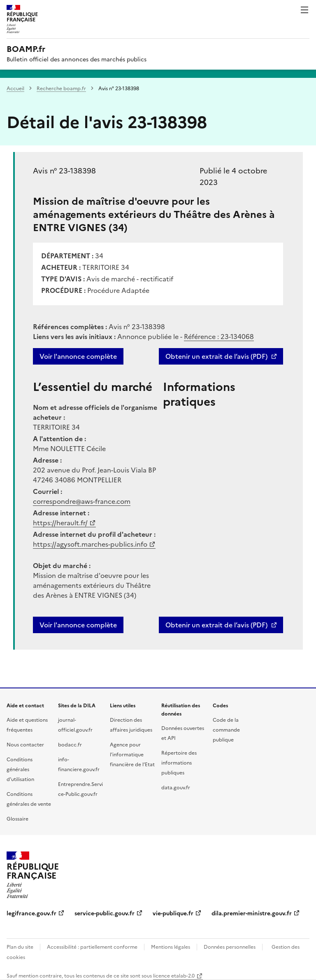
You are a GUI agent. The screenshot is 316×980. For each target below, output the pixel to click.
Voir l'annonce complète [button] (78, 625)
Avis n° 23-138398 (64, 171)
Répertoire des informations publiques (179, 763)
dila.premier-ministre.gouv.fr (252, 913)
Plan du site (20, 947)
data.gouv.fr (176, 788)
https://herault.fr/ (60, 523)
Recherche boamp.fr (61, 89)
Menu (304, 10)
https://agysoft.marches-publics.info (90, 544)
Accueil (15, 89)
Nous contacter (25, 745)
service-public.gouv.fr (105, 913)
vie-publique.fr (173, 913)
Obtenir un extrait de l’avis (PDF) (216, 356)
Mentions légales (171, 947)
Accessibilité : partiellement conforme (92, 947)
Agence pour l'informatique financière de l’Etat (132, 755)
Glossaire (17, 819)
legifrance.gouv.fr (31, 913)
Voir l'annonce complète (78, 356)
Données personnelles (230, 947)
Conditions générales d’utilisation (20, 769)
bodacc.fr (70, 745)
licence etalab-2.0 (174, 976)
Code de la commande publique (226, 730)
